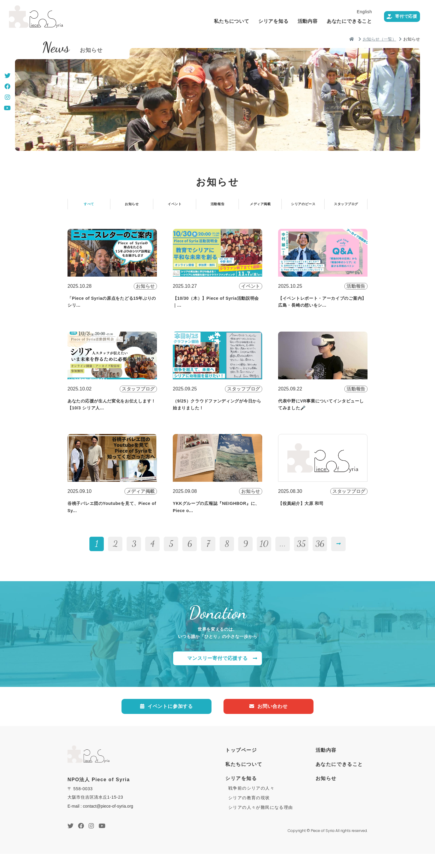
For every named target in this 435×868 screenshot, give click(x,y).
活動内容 (294, 21)
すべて (89, 206)
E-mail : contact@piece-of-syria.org (100, 820)
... (283, 554)
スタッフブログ (346, 206)
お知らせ (132, 206)
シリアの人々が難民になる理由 (261, 821)
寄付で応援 (395, 17)
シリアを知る (260, 21)
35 (301, 554)
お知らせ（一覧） (379, 39)
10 (264, 554)
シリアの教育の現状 (249, 812)
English (351, 12)
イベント (175, 206)
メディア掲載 (260, 206)
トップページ (241, 764)
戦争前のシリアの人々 (251, 802)
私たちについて (218, 21)
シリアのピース (303, 206)
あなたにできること (336, 21)
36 (320, 554)
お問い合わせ (268, 719)
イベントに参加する (166, 719)
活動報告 (217, 206)
